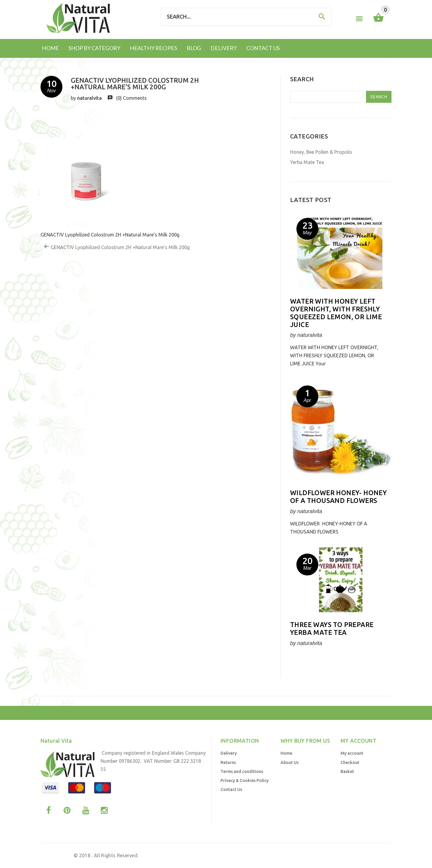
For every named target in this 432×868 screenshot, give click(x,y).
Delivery (229, 753)
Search (379, 97)
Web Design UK (317, 855)
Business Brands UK (364, 855)
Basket (347, 771)
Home (286, 753)
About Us (289, 762)
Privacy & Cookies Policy (244, 780)
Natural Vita (59, 855)
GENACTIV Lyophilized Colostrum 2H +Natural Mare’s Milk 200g (117, 247)
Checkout (350, 762)
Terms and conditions (242, 771)
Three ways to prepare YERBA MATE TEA (332, 628)
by (338, 855)
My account (352, 753)
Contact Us (231, 789)
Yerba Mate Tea (307, 162)
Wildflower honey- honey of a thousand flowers (338, 496)
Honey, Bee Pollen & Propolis (321, 152)
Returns (228, 762)
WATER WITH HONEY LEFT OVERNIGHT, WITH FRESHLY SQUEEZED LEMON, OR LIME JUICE (336, 313)
